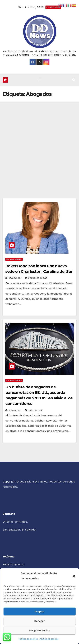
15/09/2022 (16, 278)
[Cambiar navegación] (40, 80)
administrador (36, 278)
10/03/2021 (16, 410)
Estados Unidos (14, 259)
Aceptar (39, 612)
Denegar (39, 621)
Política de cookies (28, 639)
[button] (74, 576)
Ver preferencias (39, 631)
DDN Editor (33, 410)
